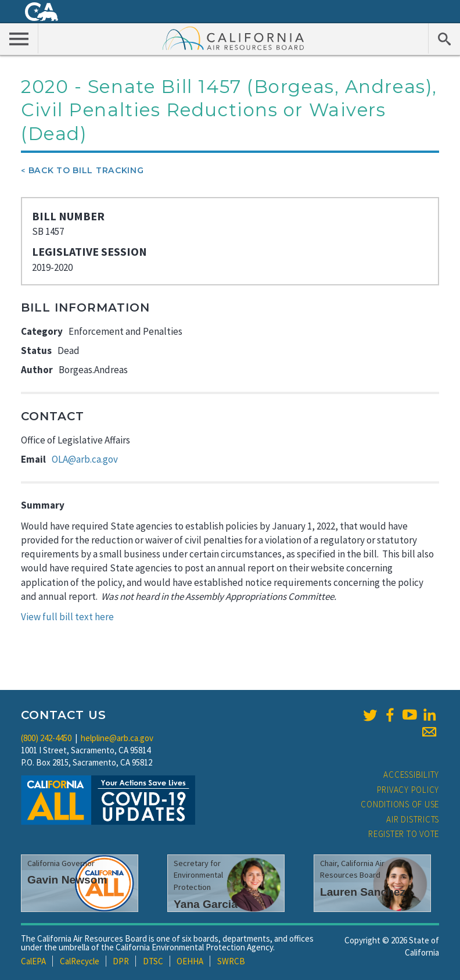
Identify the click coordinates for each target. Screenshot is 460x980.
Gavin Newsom (67, 880)
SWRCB (231, 961)
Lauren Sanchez (363, 892)
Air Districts (413, 819)
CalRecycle (80, 961)
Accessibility (411, 775)
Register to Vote (404, 834)
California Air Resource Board (233, 38)
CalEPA (33, 961)
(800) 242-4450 (46, 738)
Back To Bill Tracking (86, 170)
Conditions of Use (400, 804)
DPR (121, 961)
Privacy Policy (408, 790)
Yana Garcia (206, 904)
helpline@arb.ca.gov (117, 738)
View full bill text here (67, 617)
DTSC (153, 961)
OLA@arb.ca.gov (85, 459)
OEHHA (190, 961)
